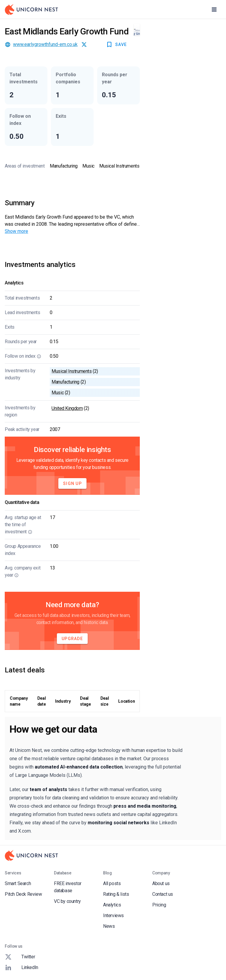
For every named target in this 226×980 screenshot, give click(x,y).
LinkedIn (21, 968)
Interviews (113, 915)
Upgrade (72, 639)
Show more (16, 231)
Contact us (163, 894)
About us (161, 883)
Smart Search (18, 883)
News (109, 926)
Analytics (112, 905)
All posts (112, 883)
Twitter (20, 957)
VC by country (67, 901)
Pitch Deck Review (23, 894)
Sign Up (72, 483)
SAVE (116, 44)
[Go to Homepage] (31, 9)
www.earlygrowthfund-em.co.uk (45, 44)
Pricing (159, 905)
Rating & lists (116, 894)
